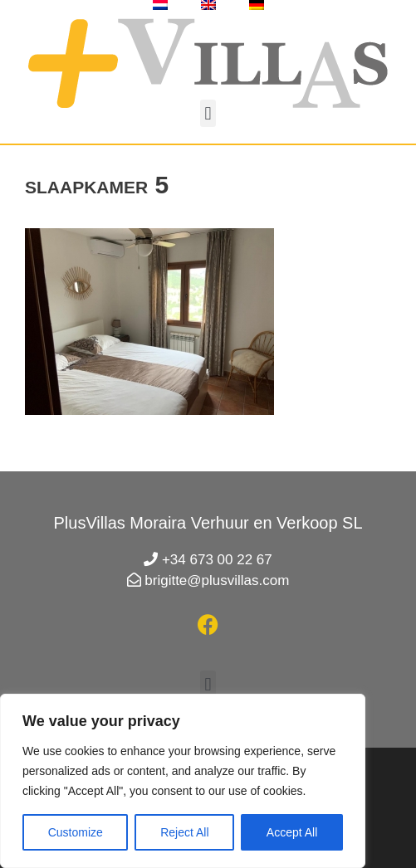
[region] (183, 781)
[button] (208, 113)
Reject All (184, 832)
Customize (76, 832)
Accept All (292, 832)
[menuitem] (160, 5)
